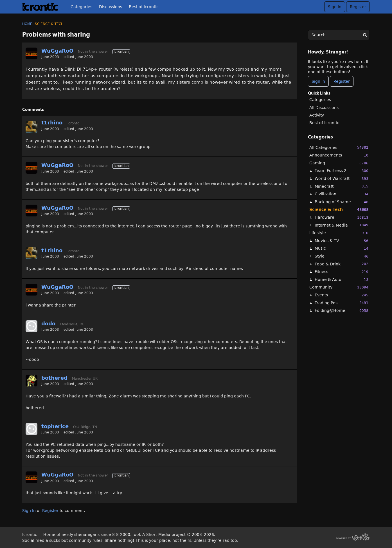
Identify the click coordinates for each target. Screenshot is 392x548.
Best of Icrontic (144, 7)
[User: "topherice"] (31, 429)
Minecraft (342, 186)
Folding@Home (342, 311)
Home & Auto (342, 280)
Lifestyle (339, 233)
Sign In (335, 7)
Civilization (342, 194)
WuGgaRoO (57, 51)
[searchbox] (339, 35)
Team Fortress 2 (342, 171)
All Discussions (324, 108)
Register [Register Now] (342, 81)
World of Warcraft (342, 179)
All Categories (339, 147)
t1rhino (52, 123)
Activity (317, 115)
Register (358, 7)
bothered (54, 378)
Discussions (111, 7)
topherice (55, 426)
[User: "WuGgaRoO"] (31, 53)
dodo (48, 324)
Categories (81, 7)
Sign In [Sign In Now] (318, 81)
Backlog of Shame (342, 202)
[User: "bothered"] (31, 381)
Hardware (342, 217)
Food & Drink (342, 264)
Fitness (342, 272)
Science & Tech (339, 210)
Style (342, 256)
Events (342, 295)
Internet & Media (342, 225)
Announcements (339, 155)
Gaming (339, 163)
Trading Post (342, 303)
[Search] (365, 35)
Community (339, 287)
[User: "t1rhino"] (31, 127)
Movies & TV (342, 241)
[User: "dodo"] (31, 326)
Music (342, 248)
